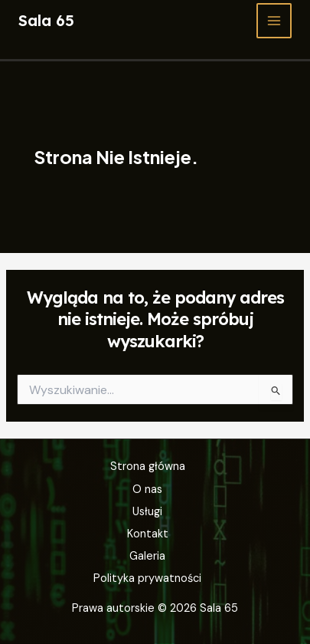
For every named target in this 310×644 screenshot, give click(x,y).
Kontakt (148, 534)
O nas (147, 490)
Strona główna (148, 467)
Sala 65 (46, 20)
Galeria (147, 556)
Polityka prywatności (147, 578)
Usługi (147, 512)
